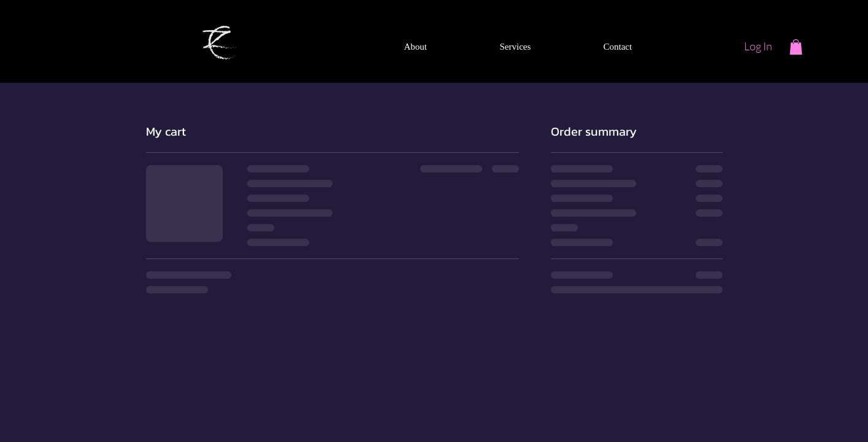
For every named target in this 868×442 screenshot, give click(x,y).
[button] (796, 47)
